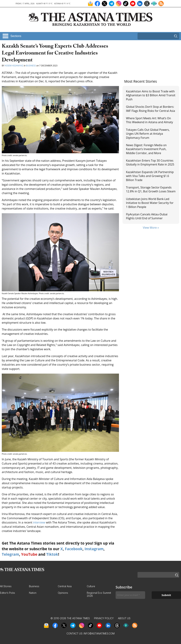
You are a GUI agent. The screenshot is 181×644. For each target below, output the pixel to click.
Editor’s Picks (8, 593)
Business (31, 66)
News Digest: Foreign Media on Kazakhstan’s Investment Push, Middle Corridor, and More (146, 149)
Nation (33, 593)
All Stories (6, 586)
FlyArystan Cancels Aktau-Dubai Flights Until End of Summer (147, 216)
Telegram (10, 554)
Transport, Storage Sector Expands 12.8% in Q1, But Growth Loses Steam (151, 189)
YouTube (29, 554)
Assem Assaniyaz (14, 66)
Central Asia (65, 586)
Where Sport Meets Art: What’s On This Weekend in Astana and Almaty (150, 120)
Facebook (74, 549)
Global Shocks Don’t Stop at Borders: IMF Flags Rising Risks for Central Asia (151, 109)
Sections (16, 36)
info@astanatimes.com (99, 633)
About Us (124, 618)
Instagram (94, 549)
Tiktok (52, 554)
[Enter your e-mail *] (130, 595)
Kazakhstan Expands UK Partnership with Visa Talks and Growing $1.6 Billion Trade (150, 176)
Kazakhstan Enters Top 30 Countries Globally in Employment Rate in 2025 (150, 162)
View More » (151, 228)
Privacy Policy (104, 618)
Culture (91, 586)
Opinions (63, 593)
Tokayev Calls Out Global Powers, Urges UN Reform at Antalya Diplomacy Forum (148, 134)
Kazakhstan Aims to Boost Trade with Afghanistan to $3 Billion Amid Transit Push (151, 95)
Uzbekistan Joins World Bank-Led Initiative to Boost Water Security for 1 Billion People (150, 203)
